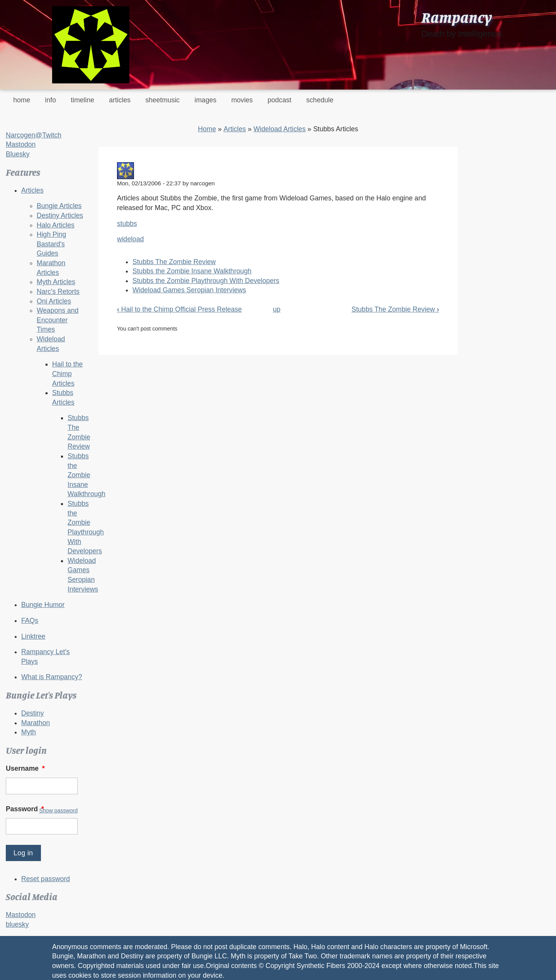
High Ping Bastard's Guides (51, 244)
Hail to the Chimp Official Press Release (179, 309)
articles (120, 100)
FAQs (30, 621)
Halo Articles (56, 225)
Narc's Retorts (58, 292)
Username (26, 768)
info (51, 100)
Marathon (36, 723)
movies (242, 100)
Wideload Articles (279, 129)
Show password (58, 810)
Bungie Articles (59, 206)
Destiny (33, 713)
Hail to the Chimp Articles (67, 374)
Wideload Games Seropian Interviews (189, 290)
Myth (29, 732)
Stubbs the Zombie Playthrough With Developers (206, 281)
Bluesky (18, 154)
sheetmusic (162, 100)
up (277, 309)
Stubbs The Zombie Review (174, 262)
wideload (130, 239)
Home (207, 129)
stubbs (127, 224)
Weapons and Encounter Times (58, 320)
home (22, 100)
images (206, 100)
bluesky (17, 924)
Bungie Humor (43, 605)
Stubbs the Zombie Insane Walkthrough (86, 475)
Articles (32, 190)
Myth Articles (56, 282)
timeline (82, 100)
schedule (320, 100)
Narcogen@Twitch (34, 135)
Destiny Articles (60, 215)
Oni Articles (54, 301)
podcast (280, 100)
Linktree (33, 636)
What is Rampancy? (52, 677)
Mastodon (21, 144)
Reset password (46, 879)
